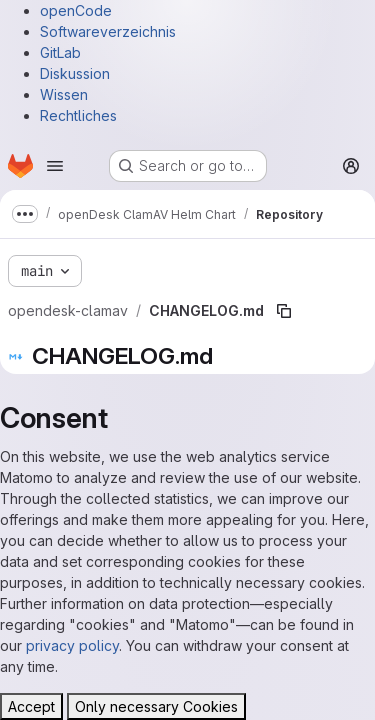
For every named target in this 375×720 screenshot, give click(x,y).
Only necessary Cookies (156, 706)
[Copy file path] (284, 311)
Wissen (64, 94)
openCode (76, 10)
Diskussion (75, 73)
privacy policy (72, 645)
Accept (31, 706)
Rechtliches (78, 115)
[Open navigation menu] (55, 166)
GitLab (60, 52)
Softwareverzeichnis (108, 31)
